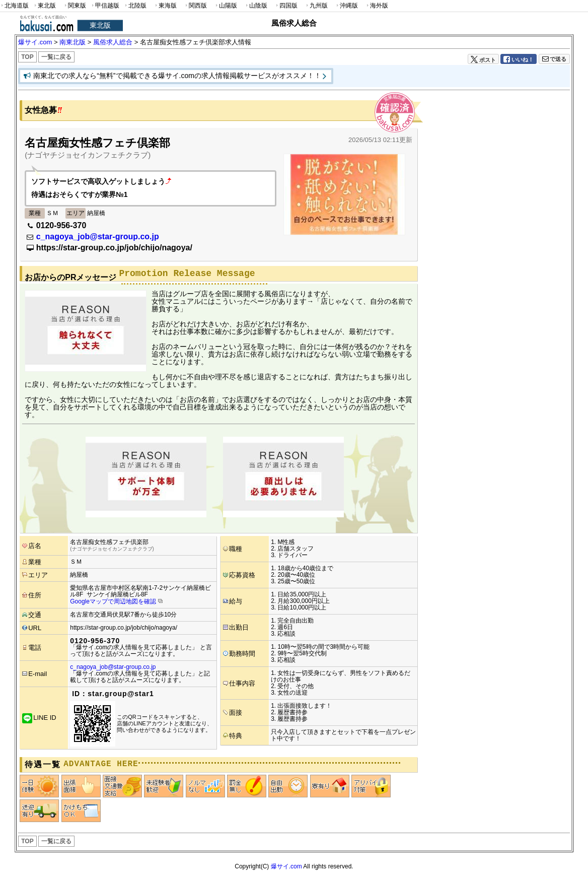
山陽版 (226, 6)
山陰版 (256, 6)
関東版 (75, 6)
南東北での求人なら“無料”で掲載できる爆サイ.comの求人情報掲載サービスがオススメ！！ (177, 76)
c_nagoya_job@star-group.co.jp (98, 236)
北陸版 (135, 6)
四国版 (286, 6)
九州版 (316, 6)
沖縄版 (346, 6)
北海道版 (14, 6)
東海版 (165, 6)
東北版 (44, 6)
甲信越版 (105, 6)
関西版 (195, 6)
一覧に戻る (56, 57)
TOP (27, 57)
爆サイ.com (286, 866)
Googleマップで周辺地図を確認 (113, 601)
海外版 (377, 6)
